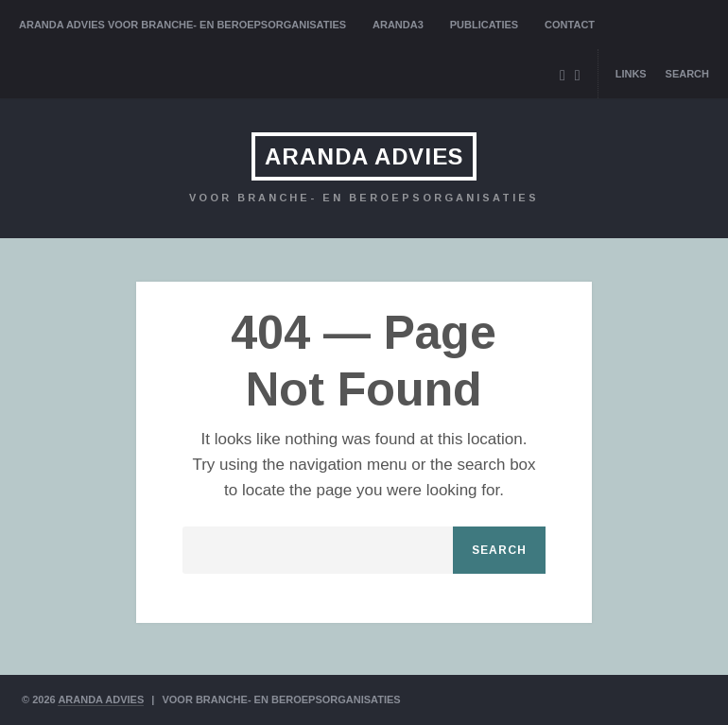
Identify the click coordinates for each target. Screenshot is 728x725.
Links (631, 74)
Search (687, 74)
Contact (570, 25)
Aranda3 (398, 25)
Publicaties (485, 25)
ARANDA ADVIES (364, 156)
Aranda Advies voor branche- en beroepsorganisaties (182, 25)
